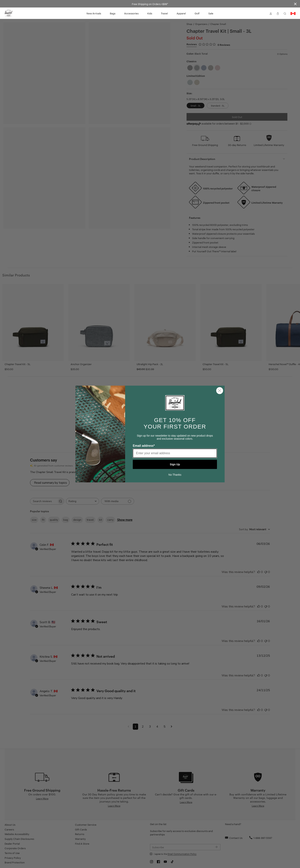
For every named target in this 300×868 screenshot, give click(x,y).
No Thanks (175, 475)
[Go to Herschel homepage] (8, 13)
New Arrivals (94, 13)
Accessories (131, 13)
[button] (271, 13)
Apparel (181, 13)
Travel (164, 13)
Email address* (144, 446)
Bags (113, 13)
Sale (211, 13)
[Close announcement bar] (295, 4)
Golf (197, 13)
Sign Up (175, 464)
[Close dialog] (220, 391)
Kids (150, 13)
